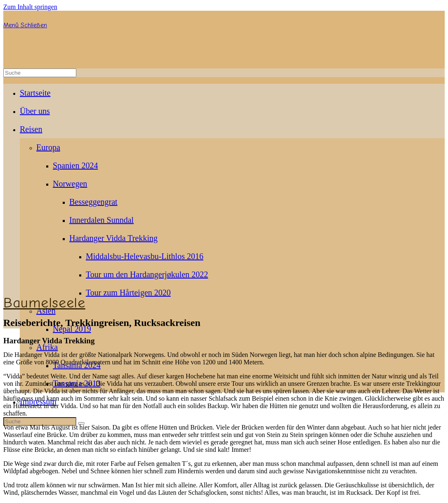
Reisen (31, 129)
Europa (48, 147)
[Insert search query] (40, 73)
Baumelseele (44, 303)
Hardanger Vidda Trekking (113, 238)
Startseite (35, 93)
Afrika (47, 347)
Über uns (35, 111)
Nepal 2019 (72, 329)
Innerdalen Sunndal (101, 220)
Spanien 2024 (75, 165)
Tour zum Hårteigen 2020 (128, 293)
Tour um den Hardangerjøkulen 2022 (147, 274)
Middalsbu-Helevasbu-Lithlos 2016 (145, 256)
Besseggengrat (93, 202)
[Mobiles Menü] (25, 25)
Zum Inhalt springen (30, 7)
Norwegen (70, 184)
